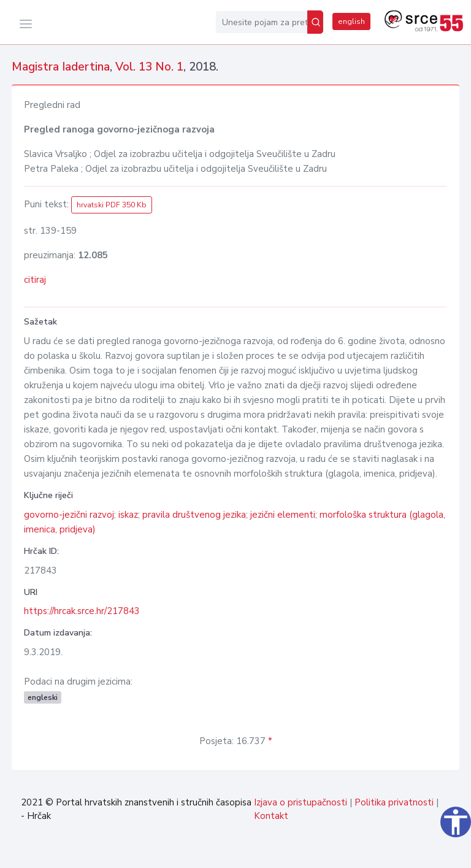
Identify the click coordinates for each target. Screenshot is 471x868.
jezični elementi (283, 515)
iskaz (128, 515)
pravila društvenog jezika (194, 515)
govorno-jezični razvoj (69, 515)
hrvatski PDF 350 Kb (112, 205)
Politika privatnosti (394, 802)
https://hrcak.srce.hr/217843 (82, 611)
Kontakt (271, 816)
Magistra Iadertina (61, 67)
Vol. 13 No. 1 (149, 67)
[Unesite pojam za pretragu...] (262, 22)
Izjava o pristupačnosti (301, 802)
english (351, 21)
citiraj (35, 280)
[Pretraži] (315, 22)
